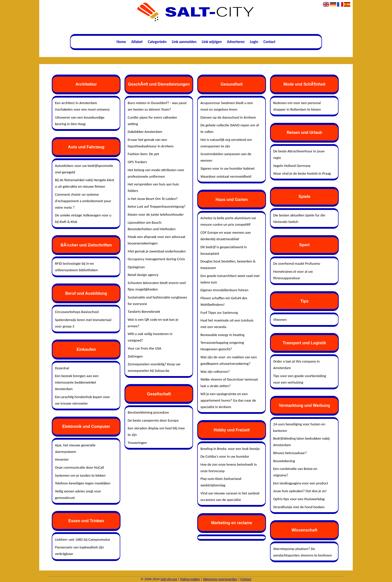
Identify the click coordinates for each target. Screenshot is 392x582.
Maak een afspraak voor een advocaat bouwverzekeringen (157, 240)
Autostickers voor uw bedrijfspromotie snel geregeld (84, 169)
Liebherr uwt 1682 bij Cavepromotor (83, 539)
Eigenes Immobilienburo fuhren (224, 290)
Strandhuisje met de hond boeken (299, 507)
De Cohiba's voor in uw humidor (225, 456)
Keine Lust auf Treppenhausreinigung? (157, 206)
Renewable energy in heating (222, 335)
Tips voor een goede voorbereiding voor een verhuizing (300, 379)
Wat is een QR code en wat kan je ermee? (153, 323)
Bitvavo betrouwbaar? (290, 453)
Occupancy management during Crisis (156, 259)
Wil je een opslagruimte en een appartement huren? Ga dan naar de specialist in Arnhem (228, 400)
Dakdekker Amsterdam (145, 132)
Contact (269, 42)
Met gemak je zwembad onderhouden (157, 251)
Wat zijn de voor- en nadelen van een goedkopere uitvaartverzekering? (229, 360)
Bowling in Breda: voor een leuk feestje (230, 449)
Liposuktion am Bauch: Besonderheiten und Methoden (152, 226)
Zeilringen (135, 356)
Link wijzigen (212, 42)
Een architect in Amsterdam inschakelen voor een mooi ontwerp (82, 106)
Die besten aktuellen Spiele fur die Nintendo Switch (299, 218)
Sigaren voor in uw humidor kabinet (228, 168)
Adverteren (236, 42)
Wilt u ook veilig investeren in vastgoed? (150, 337)
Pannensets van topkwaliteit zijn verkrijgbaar (79, 550)
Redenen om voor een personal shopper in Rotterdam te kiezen (297, 106)
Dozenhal (62, 368)
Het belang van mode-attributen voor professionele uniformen (156, 173)
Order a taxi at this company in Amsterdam (296, 365)
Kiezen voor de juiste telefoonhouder (156, 214)
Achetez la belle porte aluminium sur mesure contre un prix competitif (228, 221)
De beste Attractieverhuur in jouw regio (299, 154)
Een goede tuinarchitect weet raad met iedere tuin (230, 279)
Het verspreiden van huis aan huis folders (153, 187)
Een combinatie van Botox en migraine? (295, 472)
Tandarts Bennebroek (144, 312)
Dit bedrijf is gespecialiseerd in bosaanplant (224, 250)
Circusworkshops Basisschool (77, 312)
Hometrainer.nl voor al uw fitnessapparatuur (293, 275)
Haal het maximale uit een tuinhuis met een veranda (227, 324)
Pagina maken (190, 579)
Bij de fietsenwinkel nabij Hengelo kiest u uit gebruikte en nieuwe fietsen (85, 183)
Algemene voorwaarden (220, 579)
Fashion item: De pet (143, 154)
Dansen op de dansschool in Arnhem (228, 117)
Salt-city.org (169, 579)
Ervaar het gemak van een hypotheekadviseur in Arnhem (151, 143)
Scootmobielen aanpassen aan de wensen (226, 157)
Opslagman (136, 267)
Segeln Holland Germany (292, 166)
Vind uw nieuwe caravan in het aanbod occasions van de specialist (230, 496)
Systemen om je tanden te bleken (80, 475)
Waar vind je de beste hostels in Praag (302, 173)
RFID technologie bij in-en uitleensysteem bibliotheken (76, 267)
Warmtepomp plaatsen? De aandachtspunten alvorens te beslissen (303, 552)
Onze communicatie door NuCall (79, 467)
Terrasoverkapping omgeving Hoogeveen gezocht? (222, 346)
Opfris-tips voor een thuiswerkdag (299, 499)
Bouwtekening (284, 461)
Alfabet (137, 42)
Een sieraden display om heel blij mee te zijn (156, 431)
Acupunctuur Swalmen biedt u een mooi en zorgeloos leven (227, 106)
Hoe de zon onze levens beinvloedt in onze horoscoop (229, 468)
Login (254, 42)
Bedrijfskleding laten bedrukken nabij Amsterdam (301, 442)
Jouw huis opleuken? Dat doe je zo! (300, 491)
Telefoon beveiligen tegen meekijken (83, 483)
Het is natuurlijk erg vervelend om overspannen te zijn (226, 143)
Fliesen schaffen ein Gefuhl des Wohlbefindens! (224, 301)
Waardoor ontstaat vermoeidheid (226, 176)
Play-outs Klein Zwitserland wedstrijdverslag (221, 482)
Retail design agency (143, 275)
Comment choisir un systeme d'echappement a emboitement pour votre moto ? (83, 201)
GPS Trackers (137, 162)
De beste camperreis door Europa (153, 420)
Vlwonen (280, 320)
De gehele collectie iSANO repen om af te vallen (230, 128)
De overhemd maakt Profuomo (297, 263)
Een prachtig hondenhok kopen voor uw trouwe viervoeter (82, 400)
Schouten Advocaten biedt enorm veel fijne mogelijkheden (157, 286)
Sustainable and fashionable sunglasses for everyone (157, 301)
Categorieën (157, 42)
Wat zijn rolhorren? (215, 372)
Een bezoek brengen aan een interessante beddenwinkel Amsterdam (77, 382)
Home (121, 42)
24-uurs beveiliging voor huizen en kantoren (299, 427)
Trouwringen (137, 443)
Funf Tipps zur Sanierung (219, 313)
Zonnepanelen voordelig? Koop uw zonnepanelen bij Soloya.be (154, 367)
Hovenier (62, 459)
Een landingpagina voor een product (301, 483)
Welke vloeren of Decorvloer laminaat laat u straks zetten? (229, 383)
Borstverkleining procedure (148, 412)
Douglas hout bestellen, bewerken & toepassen (228, 264)
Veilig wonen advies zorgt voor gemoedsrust (78, 494)
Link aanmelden (184, 42)
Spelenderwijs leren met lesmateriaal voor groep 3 (83, 323)
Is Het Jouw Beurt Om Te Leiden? (153, 199)
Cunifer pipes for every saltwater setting (152, 121)
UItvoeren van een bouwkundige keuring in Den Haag (80, 121)
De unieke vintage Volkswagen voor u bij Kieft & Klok (83, 218)
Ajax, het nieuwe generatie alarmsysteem (75, 448)
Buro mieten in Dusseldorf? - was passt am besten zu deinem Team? (157, 106)
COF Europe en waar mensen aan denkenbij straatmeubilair (226, 236)
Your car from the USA (144, 348)
